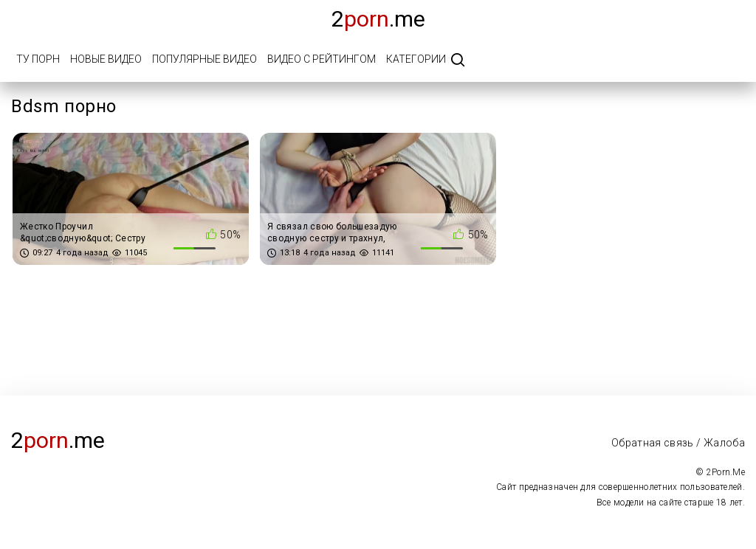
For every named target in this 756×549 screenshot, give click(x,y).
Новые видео (106, 59)
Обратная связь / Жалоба (678, 443)
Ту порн (38, 59)
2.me (378, 19)
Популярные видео (205, 59)
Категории (416, 59)
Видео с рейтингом (322, 59)
